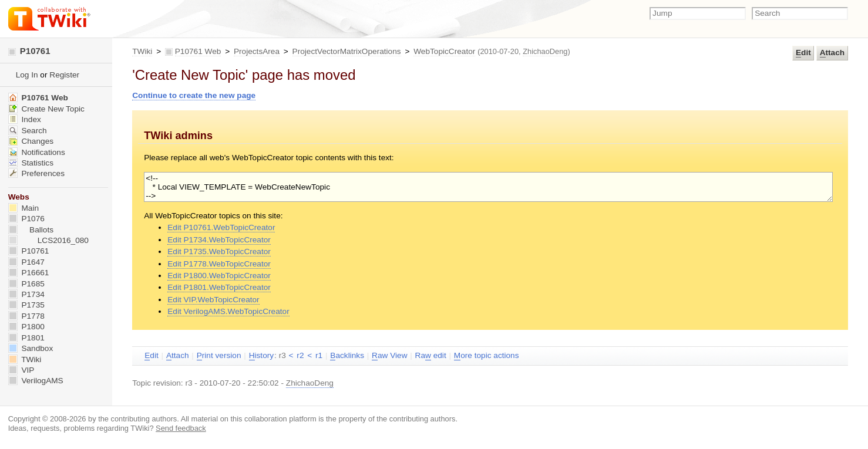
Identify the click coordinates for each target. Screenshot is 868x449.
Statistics (31, 163)
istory (261, 356)
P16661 (29, 273)
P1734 (26, 294)
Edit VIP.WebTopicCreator (213, 300)
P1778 (26, 316)
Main (23, 208)
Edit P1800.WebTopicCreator (219, 276)
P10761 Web (198, 51)
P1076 (26, 219)
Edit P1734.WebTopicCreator (219, 240)
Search (28, 131)
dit (803, 53)
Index (25, 119)
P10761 (29, 51)
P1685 (26, 284)
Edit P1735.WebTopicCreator (219, 251)
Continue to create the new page (194, 95)
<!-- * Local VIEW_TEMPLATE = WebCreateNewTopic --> (488, 187)
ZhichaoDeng (545, 51)
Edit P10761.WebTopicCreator (221, 227)
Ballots (31, 230)
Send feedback (181, 428)
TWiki (142, 51)
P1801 (26, 338)
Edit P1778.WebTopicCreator (219, 264)
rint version (219, 356)
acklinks (347, 356)
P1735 (26, 305)
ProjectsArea (257, 51)
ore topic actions (487, 356)
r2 (300, 355)
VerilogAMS (36, 381)
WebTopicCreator (444, 51)
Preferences (36, 173)
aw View (389, 356)
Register (64, 75)
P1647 (26, 262)
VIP (21, 370)
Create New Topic (46, 109)
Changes (31, 141)
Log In (27, 75)
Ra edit (431, 356)
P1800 (26, 327)
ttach (832, 53)
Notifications (37, 152)
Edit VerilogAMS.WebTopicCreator (228, 311)
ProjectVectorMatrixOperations (347, 51)
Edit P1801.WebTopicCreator (219, 287)
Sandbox (31, 348)
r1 (319, 355)
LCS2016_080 (48, 240)
